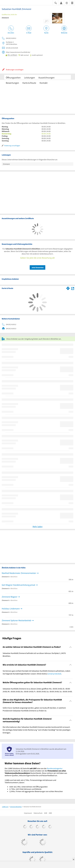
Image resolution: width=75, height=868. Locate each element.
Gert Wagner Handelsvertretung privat (18, 585)
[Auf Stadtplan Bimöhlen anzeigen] (73, 288)
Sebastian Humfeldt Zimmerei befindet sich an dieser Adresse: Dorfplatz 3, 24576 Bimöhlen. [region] (34, 655)
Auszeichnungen (46, 78)
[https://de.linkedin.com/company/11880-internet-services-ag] (50, 827)
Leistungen (30, 78)
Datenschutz (38, 813)
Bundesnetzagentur (55, 768)
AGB (46, 813)
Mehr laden (38, 527)
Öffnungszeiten (13, 78)
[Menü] (72, 3)
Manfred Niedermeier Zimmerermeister (19, 573)
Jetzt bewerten (37, 267)
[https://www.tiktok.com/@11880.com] (31, 827)
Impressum (28, 813)
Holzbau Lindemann (11, 609)
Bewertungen (12, 83)
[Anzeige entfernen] (73, 859)
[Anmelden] (61, 3)
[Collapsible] (71, 647)
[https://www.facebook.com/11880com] (25, 827)
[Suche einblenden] (56, 3)
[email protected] (55, 674)
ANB (50, 813)
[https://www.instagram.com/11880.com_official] (38, 827)
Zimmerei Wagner (9, 597)
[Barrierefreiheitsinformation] (67, 3)
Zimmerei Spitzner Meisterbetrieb (16, 620)
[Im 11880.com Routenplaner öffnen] (68, 288)
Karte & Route (29, 83)
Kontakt (44, 83)
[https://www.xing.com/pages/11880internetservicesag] (44, 827)
